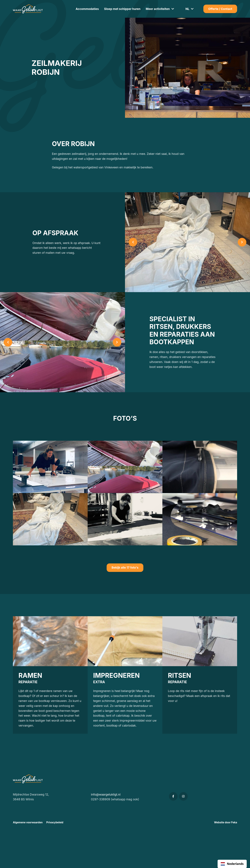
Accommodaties (87, 9)
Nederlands (232, 864)
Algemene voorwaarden (28, 822)
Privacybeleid (55, 822)
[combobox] (232, 864)
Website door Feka (226, 822)
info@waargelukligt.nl (106, 794)
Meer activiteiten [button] (158, 9)
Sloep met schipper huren (122, 9)
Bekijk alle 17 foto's (125, 568)
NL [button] (187, 9)
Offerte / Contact (220, 9)
